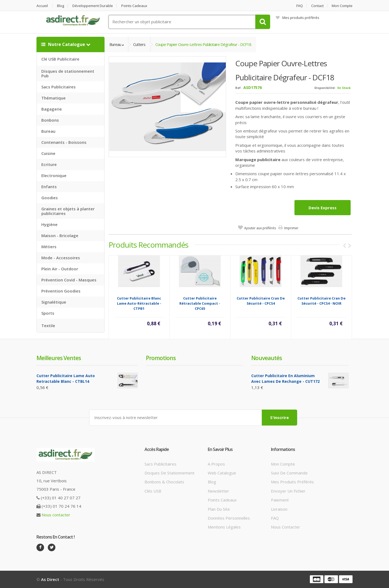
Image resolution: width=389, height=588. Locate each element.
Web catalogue (222, 473)
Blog (61, 6)
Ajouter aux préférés (260, 228)
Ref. (238, 88)
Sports (48, 313)
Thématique (53, 98)
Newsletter (218, 491)
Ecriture (49, 164)
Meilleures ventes (59, 358)
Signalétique (54, 302)
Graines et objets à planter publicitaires (68, 211)
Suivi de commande (289, 473)
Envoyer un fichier (288, 491)
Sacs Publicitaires (58, 87)
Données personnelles (229, 518)
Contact (317, 6)
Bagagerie (52, 109)
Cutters (139, 44)
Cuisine (48, 153)
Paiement (280, 500)
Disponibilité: (325, 88)
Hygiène (49, 224)
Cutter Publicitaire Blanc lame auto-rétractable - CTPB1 (139, 303)
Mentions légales (224, 527)
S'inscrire (279, 417)
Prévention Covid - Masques (69, 280)
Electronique (54, 175)
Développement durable (93, 6)
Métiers (49, 247)
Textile (48, 325)
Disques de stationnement (170, 473)
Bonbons (50, 120)
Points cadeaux (134, 6)
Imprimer (291, 228)
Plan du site (219, 509)
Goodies (50, 198)
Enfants (49, 187)
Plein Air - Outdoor (60, 269)
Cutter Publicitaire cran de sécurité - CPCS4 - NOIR (321, 301)
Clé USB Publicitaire (60, 59)
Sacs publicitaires (160, 464)
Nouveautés (266, 358)
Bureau (48, 131)
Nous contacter (56, 515)
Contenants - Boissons (64, 142)
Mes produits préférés (298, 18)
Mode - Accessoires (61, 258)
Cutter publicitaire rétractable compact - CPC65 (200, 303)
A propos (216, 464)
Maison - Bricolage (60, 235)
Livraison (279, 509)
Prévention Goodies (61, 291)
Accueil (42, 6)
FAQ (300, 6)
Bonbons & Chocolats (164, 482)
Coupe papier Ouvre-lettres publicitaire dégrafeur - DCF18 (203, 44)
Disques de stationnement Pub (68, 73)
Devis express (323, 208)
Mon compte (342, 6)
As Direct (50, 579)
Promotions (161, 358)
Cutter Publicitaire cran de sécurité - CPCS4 (261, 301)
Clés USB (153, 491)
